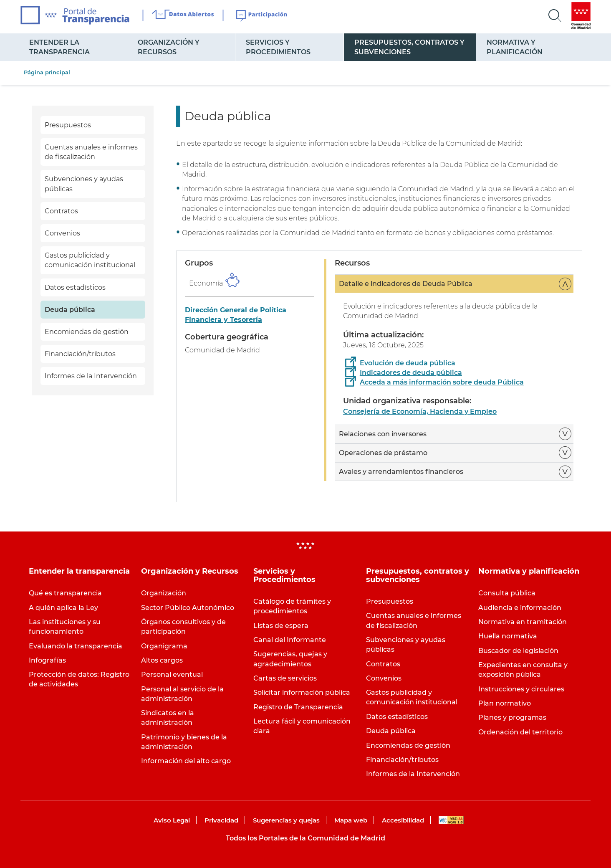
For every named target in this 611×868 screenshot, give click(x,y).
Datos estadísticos (75, 287)
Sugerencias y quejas (286, 820)
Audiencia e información (520, 608)
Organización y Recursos (169, 47)
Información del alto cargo (186, 761)
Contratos (61, 211)
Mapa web (351, 820)
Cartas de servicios (285, 678)
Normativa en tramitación (523, 622)
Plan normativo (505, 703)
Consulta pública (507, 593)
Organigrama (164, 646)
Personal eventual (172, 674)
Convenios (62, 233)
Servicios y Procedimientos (278, 47)
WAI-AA (451, 820)
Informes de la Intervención (91, 376)
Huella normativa (508, 636)
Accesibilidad (403, 820)
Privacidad (221, 820)
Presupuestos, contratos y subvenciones (409, 47)
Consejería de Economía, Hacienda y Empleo (420, 411)
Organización (164, 593)
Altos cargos (162, 660)
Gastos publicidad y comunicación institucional (90, 260)
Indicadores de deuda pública (411, 373)
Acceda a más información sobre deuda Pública (442, 382)
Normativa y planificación (515, 47)
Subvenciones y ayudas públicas (84, 184)
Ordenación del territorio (520, 732)
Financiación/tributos (80, 354)
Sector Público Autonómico (188, 608)
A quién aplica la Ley (63, 608)
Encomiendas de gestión (87, 332)
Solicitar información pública (302, 692)
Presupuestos (68, 125)
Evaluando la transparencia (76, 646)
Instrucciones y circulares (521, 689)
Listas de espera (281, 626)
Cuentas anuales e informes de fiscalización (91, 152)
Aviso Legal (172, 820)
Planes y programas (512, 717)
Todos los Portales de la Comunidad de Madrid (305, 838)
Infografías (47, 660)
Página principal (47, 72)
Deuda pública (70, 310)
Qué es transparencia (65, 593)
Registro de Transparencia (298, 707)
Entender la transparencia (59, 47)
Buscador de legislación (518, 651)
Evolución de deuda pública (408, 363)
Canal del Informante (290, 640)
